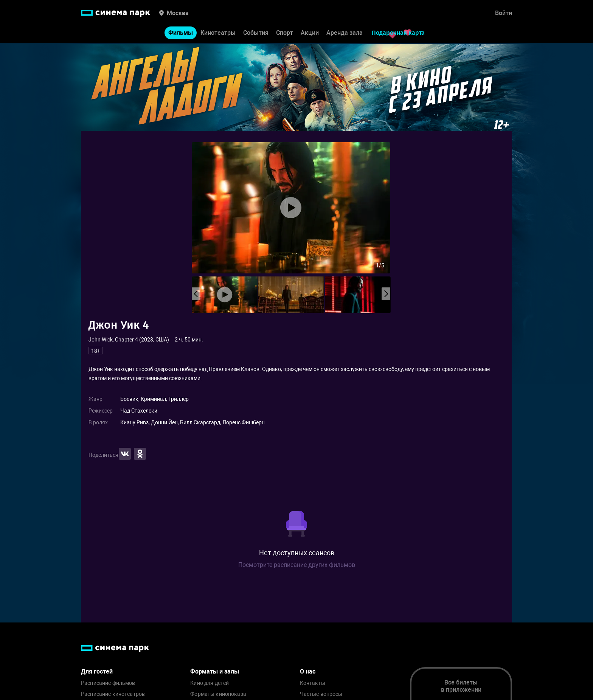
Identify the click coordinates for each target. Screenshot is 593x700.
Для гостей (97, 671)
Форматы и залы (215, 671)
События (256, 33)
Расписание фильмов (108, 683)
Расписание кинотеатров (113, 694)
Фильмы (181, 33)
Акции (310, 33)
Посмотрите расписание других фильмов (297, 565)
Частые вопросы (321, 694)
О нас (308, 671)
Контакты (313, 683)
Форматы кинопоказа (218, 694)
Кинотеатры (218, 33)
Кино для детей (210, 683)
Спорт (285, 33)
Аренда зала (345, 33)
